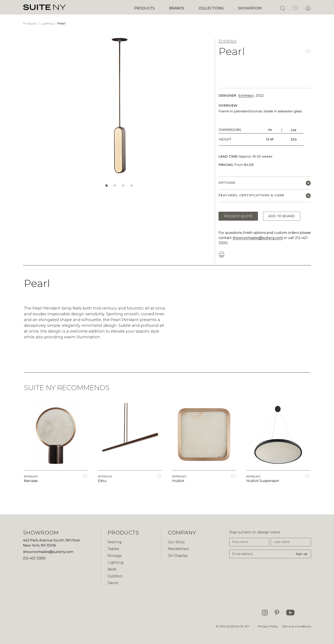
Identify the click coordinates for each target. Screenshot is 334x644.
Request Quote (238, 216)
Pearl (61, 23)
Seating (115, 542)
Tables (113, 549)
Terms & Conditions (297, 626)
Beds (112, 569)
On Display (178, 556)
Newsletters (178, 549)
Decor (113, 583)
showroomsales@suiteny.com (258, 238)
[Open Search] (282, 8)
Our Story (176, 542)
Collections (211, 8)
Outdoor (115, 576)
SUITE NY (242, 626)
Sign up (302, 554)
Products (144, 8)
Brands (177, 8)
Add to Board (282, 216)
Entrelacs (227, 41)
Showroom (250, 8)
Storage (115, 556)
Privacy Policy (268, 626)
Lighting (48, 23)
